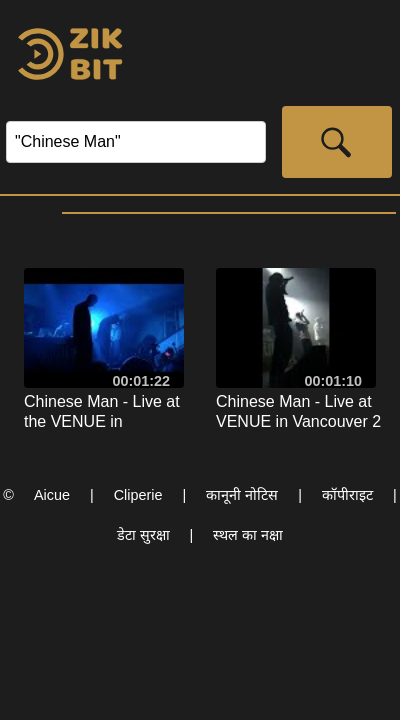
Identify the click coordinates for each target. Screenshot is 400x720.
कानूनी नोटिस (242, 495)
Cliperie (138, 495)
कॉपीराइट (347, 495)
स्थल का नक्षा (248, 535)
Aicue (52, 495)
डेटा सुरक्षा (143, 535)
